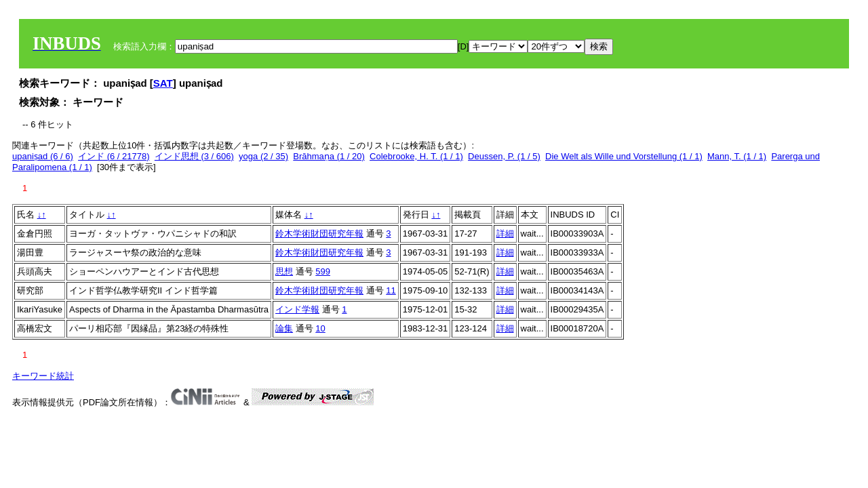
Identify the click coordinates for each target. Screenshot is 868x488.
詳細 (505, 233)
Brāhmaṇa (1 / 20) (329, 156)
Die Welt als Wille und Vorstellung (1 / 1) (624, 156)
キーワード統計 (43, 376)
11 (391, 290)
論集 (284, 328)
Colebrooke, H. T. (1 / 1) (416, 156)
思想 (284, 271)
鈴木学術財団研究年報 (319, 233)
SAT (163, 83)
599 (323, 271)
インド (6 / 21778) (114, 156)
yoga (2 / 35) (263, 156)
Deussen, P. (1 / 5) (504, 156)
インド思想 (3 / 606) (194, 156)
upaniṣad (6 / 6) (43, 156)
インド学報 (297, 309)
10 (320, 328)
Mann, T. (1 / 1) (737, 156)
